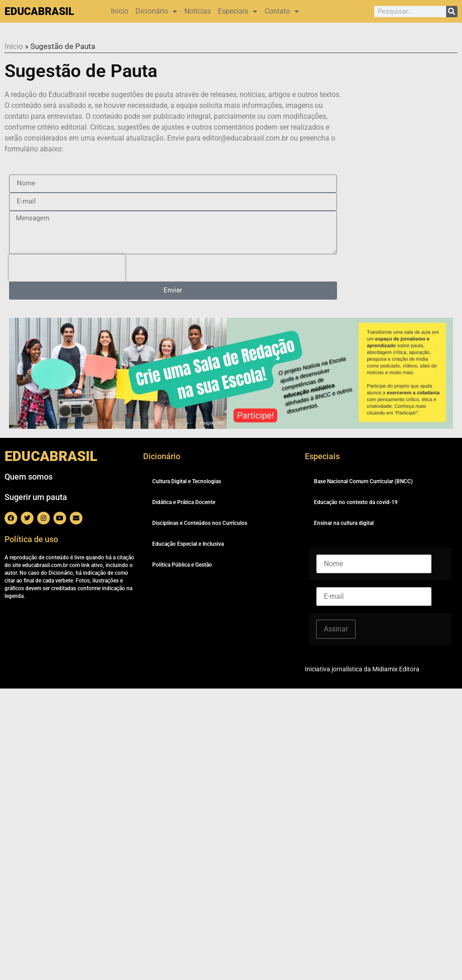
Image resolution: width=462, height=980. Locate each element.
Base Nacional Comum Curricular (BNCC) (363, 481)
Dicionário (156, 11)
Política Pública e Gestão (182, 565)
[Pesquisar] (452, 12)
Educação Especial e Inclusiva (188, 544)
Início (120, 11)
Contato (282, 11)
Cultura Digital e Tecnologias (187, 481)
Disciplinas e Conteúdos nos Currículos (200, 523)
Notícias (197, 11)
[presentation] (67, 268)
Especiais (238, 11)
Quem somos (29, 477)
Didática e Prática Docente (184, 502)
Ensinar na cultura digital (344, 523)
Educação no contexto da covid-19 (356, 502)
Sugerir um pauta (36, 497)
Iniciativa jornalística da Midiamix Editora (362, 669)
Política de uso (31, 539)
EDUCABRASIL (39, 12)
